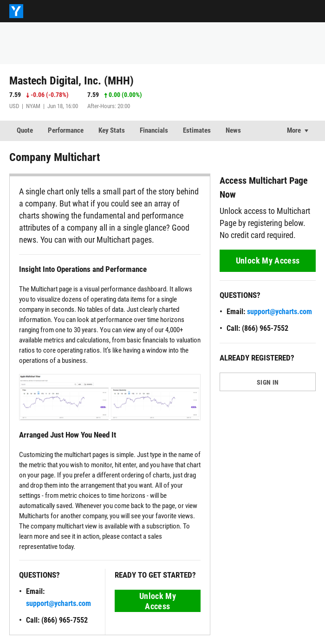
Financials (154, 130)
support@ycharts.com (58, 603)
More (294, 130)
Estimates (197, 130)
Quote (25, 130)
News (233, 130)
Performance (66, 130)
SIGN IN (268, 382)
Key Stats (112, 130)
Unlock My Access (158, 601)
